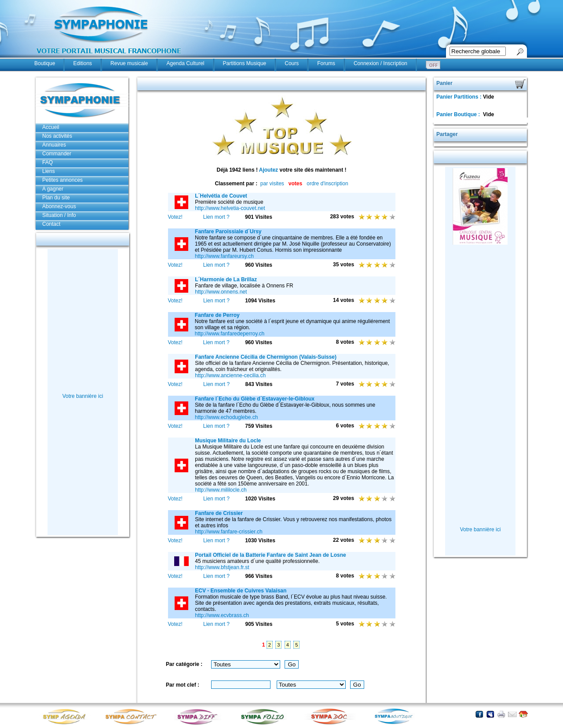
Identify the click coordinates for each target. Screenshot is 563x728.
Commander (57, 154)
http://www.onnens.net (221, 292)
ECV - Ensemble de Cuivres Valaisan (241, 591)
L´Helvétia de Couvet (221, 196)
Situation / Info (59, 215)
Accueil (51, 127)
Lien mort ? (216, 217)
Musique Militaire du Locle (228, 441)
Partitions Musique (245, 63)
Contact (51, 224)
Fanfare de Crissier (219, 513)
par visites (272, 184)
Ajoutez (269, 170)
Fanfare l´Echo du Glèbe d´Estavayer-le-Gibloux (255, 399)
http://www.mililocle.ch (221, 490)
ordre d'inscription (327, 184)
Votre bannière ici (83, 396)
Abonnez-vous (59, 206)
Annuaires (54, 145)
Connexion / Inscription (380, 63)
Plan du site (56, 198)
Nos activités (57, 136)
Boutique (45, 63)
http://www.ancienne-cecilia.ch (230, 375)
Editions (82, 63)
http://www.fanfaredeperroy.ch (230, 334)
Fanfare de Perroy (217, 315)
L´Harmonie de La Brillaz (226, 279)
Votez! (175, 217)
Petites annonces (62, 180)
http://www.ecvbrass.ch (222, 615)
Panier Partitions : (460, 97)
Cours (292, 63)
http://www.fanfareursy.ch (224, 256)
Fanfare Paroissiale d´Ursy (228, 232)
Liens (49, 171)
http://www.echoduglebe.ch (226, 417)
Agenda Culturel (185, 63)
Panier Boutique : (459, 114)
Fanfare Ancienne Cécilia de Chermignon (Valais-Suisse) (266, 357)
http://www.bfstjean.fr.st (222, 567)
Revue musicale (129, 63)
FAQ (48, 162)
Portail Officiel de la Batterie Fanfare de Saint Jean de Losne (270, 555)
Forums (326, 63)
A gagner (53, 189)
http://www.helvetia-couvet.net (230, 208)
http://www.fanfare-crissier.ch (228, 532)
